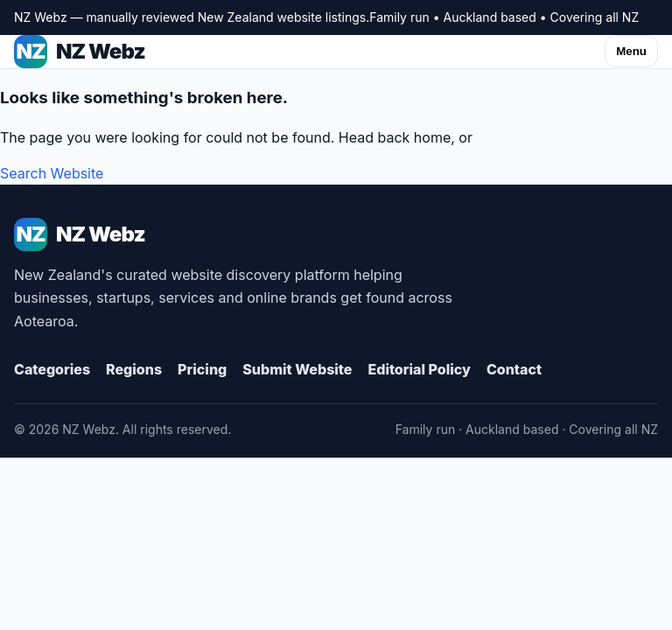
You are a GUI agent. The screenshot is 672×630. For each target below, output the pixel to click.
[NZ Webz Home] (336, 234)
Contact (514, 369)
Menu (631, 51)
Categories (52, 369)
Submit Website (297, 369)
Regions (134, 369)
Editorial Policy (419, 369)
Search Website (52, 173)
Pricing (202, 369)
